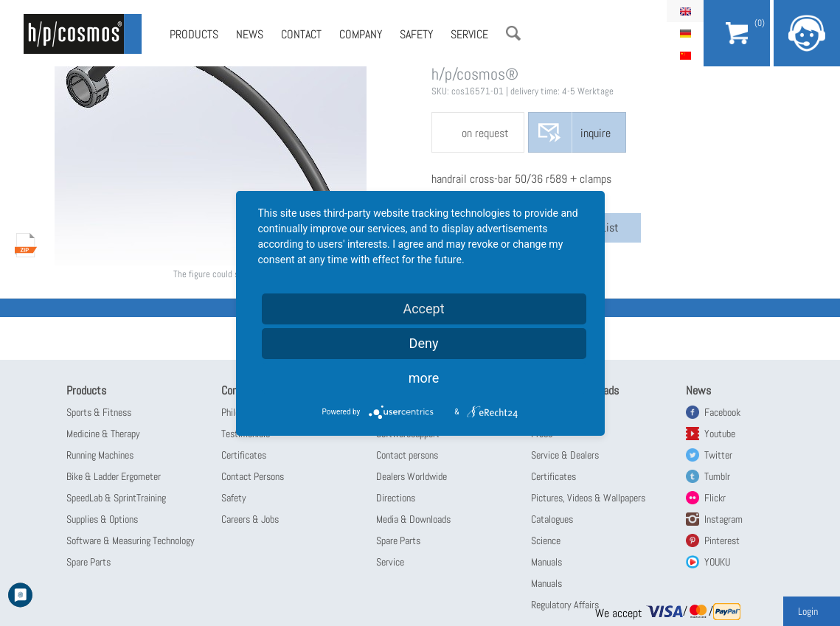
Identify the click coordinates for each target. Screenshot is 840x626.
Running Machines (100, 455)
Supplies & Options (102, 519)
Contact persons (407, 455)
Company (361, 34)
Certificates (244, 455)
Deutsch (685, 33)
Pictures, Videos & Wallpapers (588, 498)
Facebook (722, 412)
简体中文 (685, 55)
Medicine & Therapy (103, 434)
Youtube (720, 434)
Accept (423, 309)
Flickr (715, 498)
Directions (396, 498)
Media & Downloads (413, 519)
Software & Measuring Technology (131, 540)
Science (546, 540)
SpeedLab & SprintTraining (116, 498)
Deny (424, 343)
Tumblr (717, 476)
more (424, 378)
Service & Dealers (565, 455)
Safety (416, 34)
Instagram (723, 519)
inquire (596, 133)
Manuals (546, 562)
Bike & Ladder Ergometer (114, 476)
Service (469, 34)
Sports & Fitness (99, 412)
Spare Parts (88, 562)
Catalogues (552, 519)
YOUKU (717, 562)
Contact (301, 34)
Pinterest (722, 540)
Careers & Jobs (250, 519)
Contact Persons (253, 476)
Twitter (718, 455)
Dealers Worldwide (412, 476)
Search (513, 33)
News (250, 34)
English (685, 11)
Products (194, 34)
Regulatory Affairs (565, 605)
